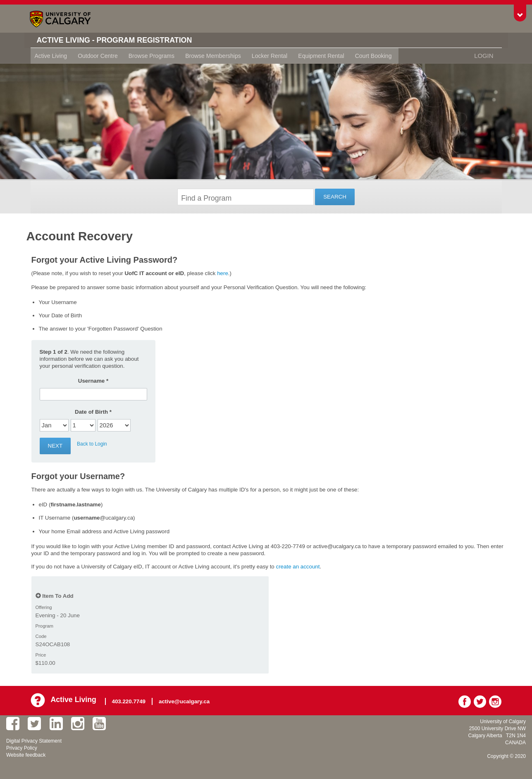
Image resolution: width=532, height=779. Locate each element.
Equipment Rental (321, 56)
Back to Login (92, 444)
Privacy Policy (22, 746)
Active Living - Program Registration (124, 40)
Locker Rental (270, 56)
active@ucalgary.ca (186, 700)
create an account (298, 567)
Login (484, 56)
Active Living (51, 56)
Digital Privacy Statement (34, 739)
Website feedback (26, 753)
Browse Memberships (213, 56)
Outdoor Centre (98, 56)
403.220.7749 (131, 700)
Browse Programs (151, 56)
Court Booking (373, 56)
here (223, 273)
